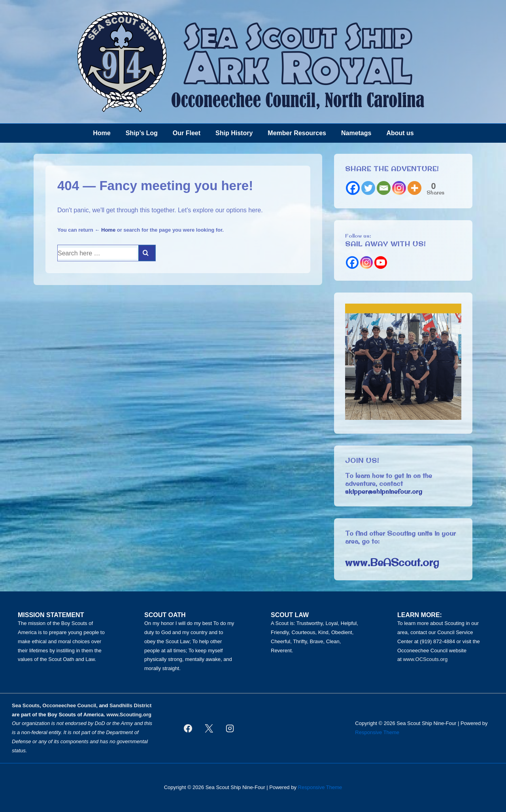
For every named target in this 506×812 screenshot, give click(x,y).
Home (102, 133)
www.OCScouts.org (425, 659)
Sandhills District (130, 705)
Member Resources (297, 133)
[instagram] (230, 728)
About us (400, 133)
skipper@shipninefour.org (384, 491)
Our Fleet (187, 133)
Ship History (234, 133)
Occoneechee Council (69, 705)
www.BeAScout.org (392, 562)
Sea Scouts (26, 705)
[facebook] (188, 728)
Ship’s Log (142, 133)
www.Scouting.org (129, 715)
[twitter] (209, 728)
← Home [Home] (105, 230)
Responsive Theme (377, 732)
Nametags (356, 133)
